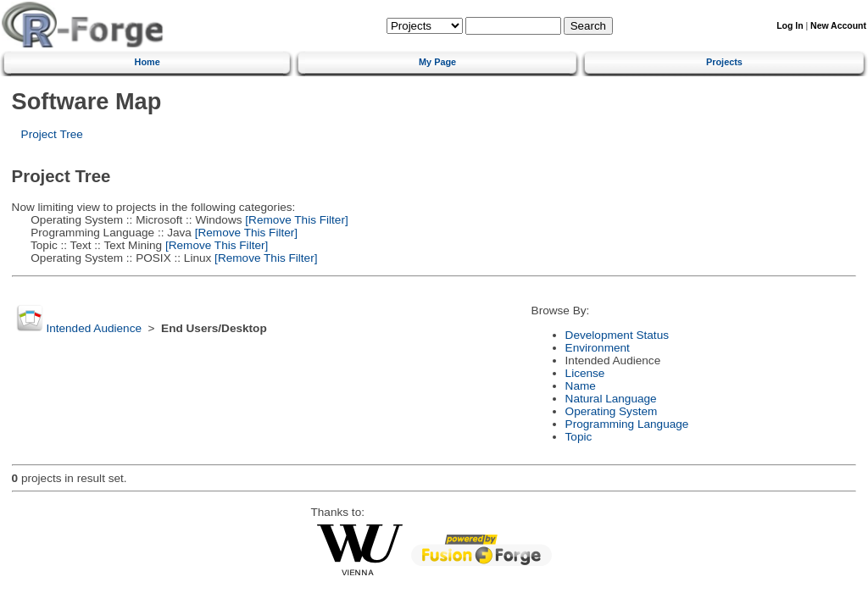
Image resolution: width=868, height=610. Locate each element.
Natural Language (611, 399)
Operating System (612, 411)
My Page (437, 62)
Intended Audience (94, 328)
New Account (838, 26)
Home (147, 62)
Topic (579, 437)
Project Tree (52, 134)
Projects (724, 62)
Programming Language (627, 424)
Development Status (617, 335)
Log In (790, 26)
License (585, 373)
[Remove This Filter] (295, 220)
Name (581, 386)
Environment (598, 348)
